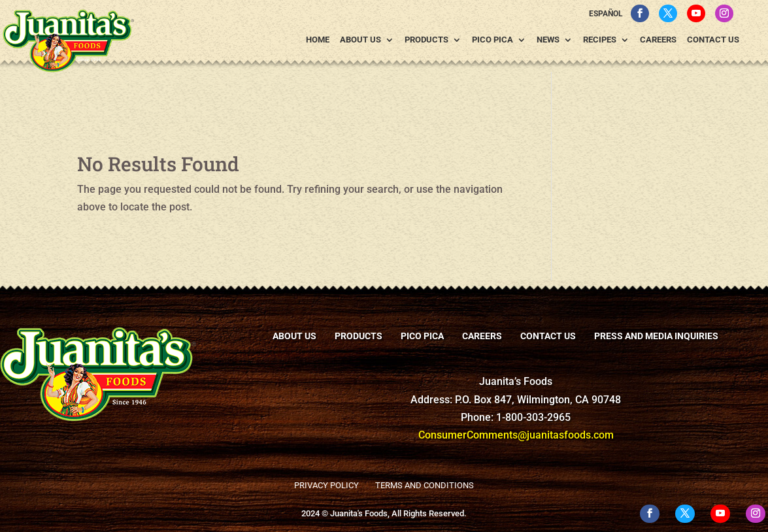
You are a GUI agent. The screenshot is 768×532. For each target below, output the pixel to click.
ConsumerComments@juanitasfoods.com (516, 435)
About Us (360, 40)
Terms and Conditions (425, 485)
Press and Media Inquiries (656, 336)
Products (426, 40)
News (548, 40)
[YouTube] (696, 13)
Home (318, 40)
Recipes (600, 40)
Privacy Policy (326, 485)
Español (606, 14)
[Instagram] (724, 13)
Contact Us (713, 40)
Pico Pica (493, 40)
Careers (658, 40)
